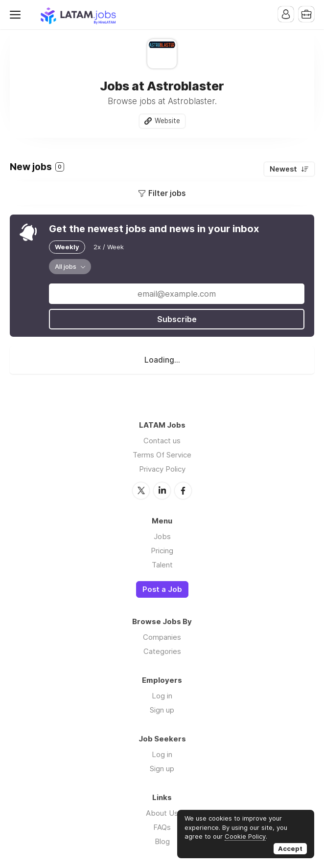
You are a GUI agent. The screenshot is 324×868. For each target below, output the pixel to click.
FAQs (162, 827)
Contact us (162, 441)
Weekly (67, 247)
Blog (162, 841)
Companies (162, 637)
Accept (290, 848)
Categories (162, 651)
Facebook (183, 491)
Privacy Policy (162, 469)
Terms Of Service (162, 455)
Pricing (162, 551)
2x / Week (109, 247)
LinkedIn (162, 491)
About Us (162, 813)
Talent (162, 565)
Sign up (162, 710)
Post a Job (162, 589)
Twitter (141, 491)
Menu (17, 15)
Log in (162, 696)
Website (167, 121)
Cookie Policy (245, 836)
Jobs (162, 536)
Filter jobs (167, 193)
